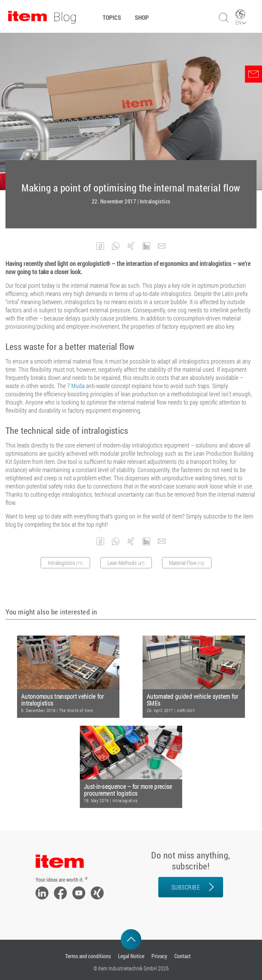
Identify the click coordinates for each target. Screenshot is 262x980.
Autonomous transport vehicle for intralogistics (63, 700)
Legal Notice (131, 956)
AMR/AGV (186, 710)
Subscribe (186, 887)
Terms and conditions (88, 956)
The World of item (76, 710)
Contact (183, 956)
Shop (142, 17)
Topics (112, 17)
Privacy (159, 956)
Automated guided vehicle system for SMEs (193, 700)
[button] (100, 246)
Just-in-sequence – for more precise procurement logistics (128, 790)
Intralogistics (155, 201)
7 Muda (76, 386)
